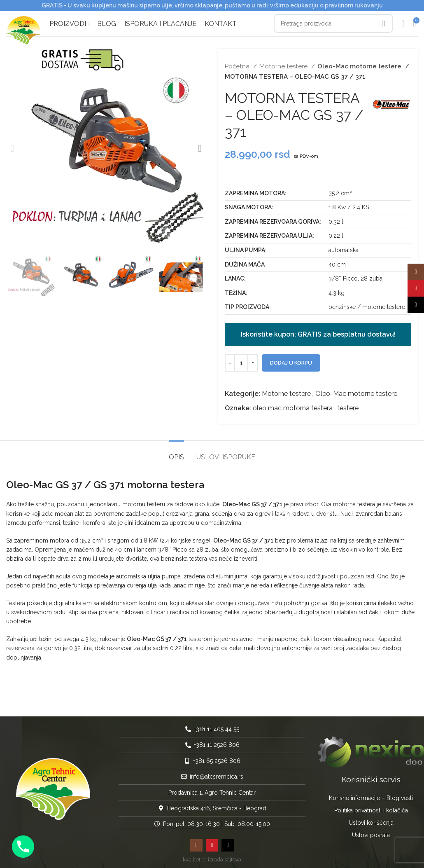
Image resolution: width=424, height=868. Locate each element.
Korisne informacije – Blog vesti (371, 795)
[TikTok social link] (228, 842)
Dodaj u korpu (291, 360)
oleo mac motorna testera (293, 406)
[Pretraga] (333, 23)
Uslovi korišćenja (371, 820)
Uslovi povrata (371, 832)
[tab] (176, 450)
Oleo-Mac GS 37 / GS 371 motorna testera (105, 482)
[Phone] (23, 847)
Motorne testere (284, 64)
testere (348, 406)
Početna (238, 64)
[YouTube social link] (212, 842)
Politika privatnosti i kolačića (371, 807)
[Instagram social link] (196, 842)
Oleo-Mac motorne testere (358, 64)
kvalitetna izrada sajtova (212, 857)
